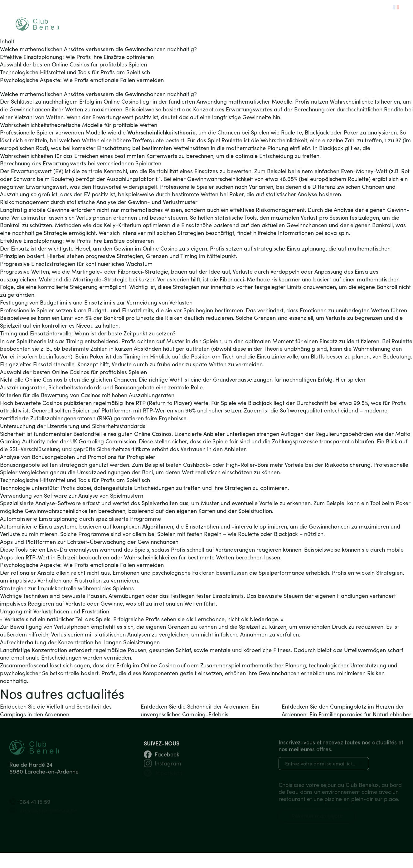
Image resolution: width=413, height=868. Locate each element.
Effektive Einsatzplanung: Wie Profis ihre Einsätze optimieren (77, 57)
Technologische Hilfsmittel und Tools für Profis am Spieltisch (75, 72)
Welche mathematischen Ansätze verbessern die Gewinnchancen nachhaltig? (98, 49)
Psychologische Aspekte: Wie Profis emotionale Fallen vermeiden (82, 80)
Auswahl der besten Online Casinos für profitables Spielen (73, 64)
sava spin (337, 233)
